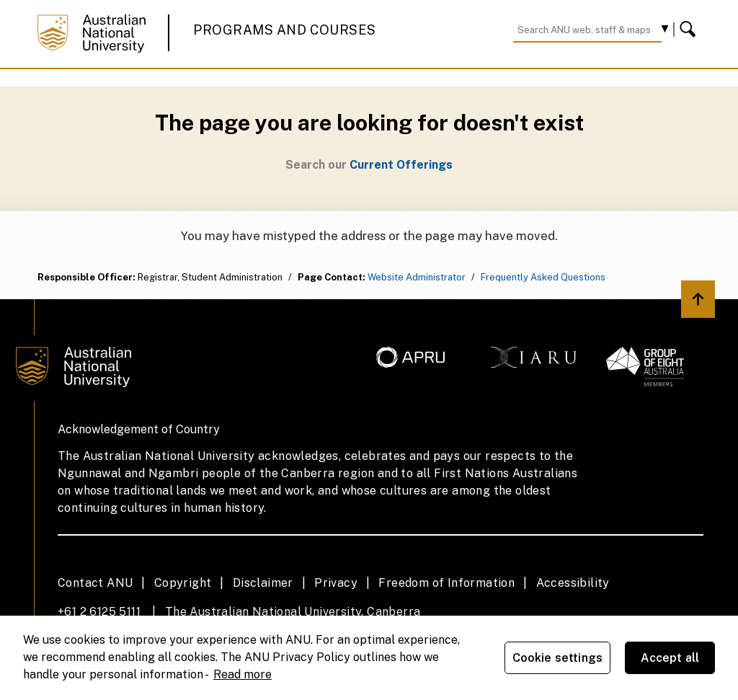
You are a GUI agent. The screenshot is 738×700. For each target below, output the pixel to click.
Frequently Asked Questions (543, 277)
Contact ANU (95, 583)
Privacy (336, 583)
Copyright (183, 583)
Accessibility (573, 583)
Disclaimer (263, 583)
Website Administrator (417, 277)
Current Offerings (401, 165)
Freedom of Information (446, 583)
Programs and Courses (285, 30)
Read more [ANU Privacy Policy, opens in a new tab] (243, 674)
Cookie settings (557, 658)
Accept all (670, 658)
